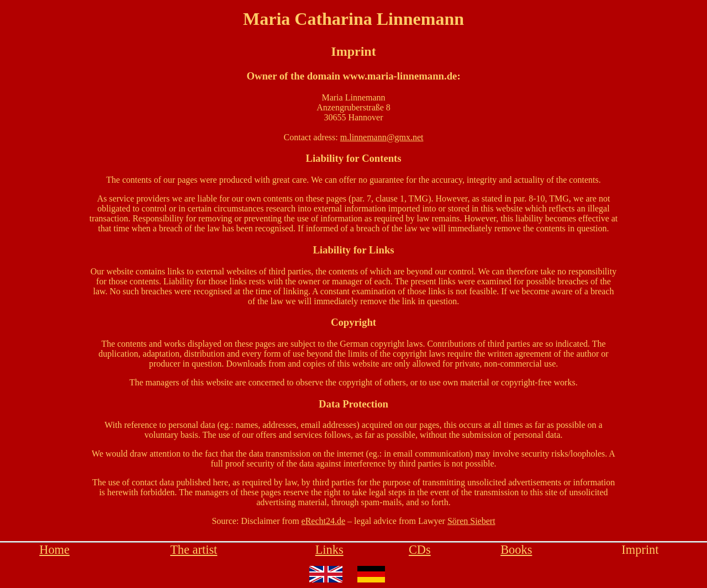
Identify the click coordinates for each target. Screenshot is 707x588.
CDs (420, 550)
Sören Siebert (471, 521)
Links (329, 550)
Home (54, 550)
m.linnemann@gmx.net (382, 137)
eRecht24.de (324, 521)
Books (516, 550)
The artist (194, 550)
